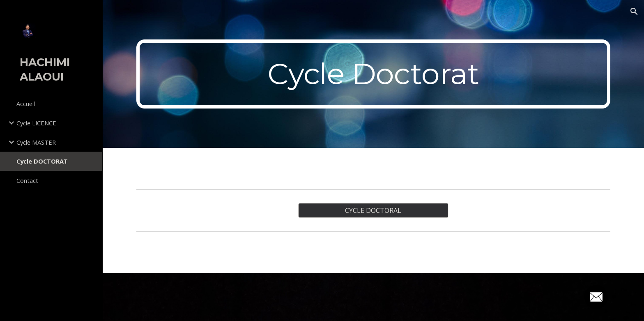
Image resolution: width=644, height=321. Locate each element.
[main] (373, 74)
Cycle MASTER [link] (36, 142)
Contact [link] (27, 180)
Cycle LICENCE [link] (36, 123)
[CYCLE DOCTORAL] (373, 210)
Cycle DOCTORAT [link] (42, 161)
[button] (634, 12)
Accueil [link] (26, 104)
